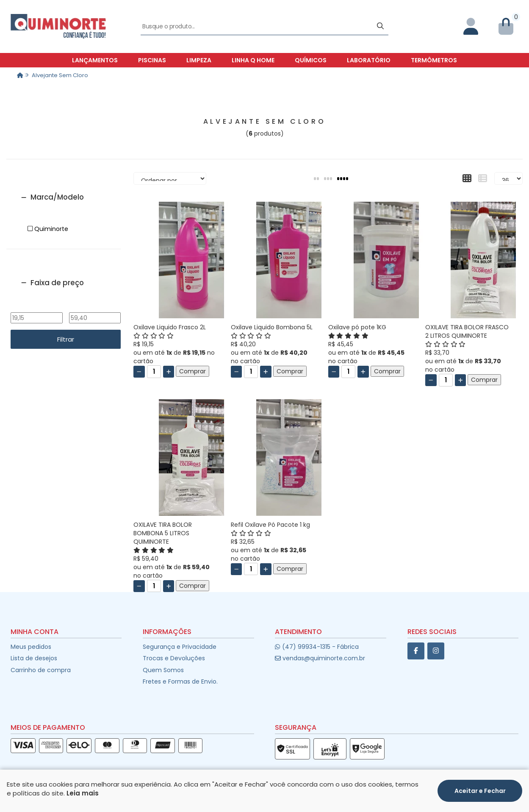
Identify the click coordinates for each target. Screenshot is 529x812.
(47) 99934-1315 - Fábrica (317, 647)
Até (95, 306)
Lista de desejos (34, 658)
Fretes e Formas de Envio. (180, 681)
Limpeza (199, 60)
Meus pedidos (31, 647)
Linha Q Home (253, 60)
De (36, 306)
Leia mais (83, 793)
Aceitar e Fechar (480, 791)
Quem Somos (163, 670)
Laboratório (369, 60)
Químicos (311, 60)
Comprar (192, 371)
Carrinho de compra (41, 670)
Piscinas (152, 60)
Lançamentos (95, 60)
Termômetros (434, 60)
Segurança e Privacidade (180, 647)
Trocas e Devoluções (174, 658)
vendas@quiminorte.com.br (320, 658)
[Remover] (139, 372)
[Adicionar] (169, 372)
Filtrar (66, 339)
